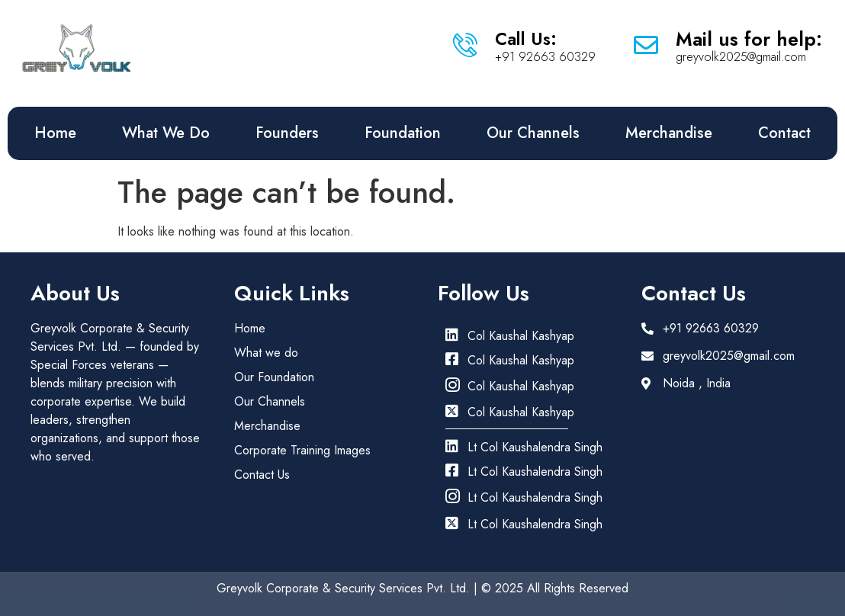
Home (55, 133)
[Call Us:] (465, 45)
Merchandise (669, 133)
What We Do (166, 133)
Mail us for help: (749, 39)
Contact (784, 133)
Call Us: (526, 39)
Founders (287, 133)
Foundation (403, 133)
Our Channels (533, 133)
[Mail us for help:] (646, 45)
